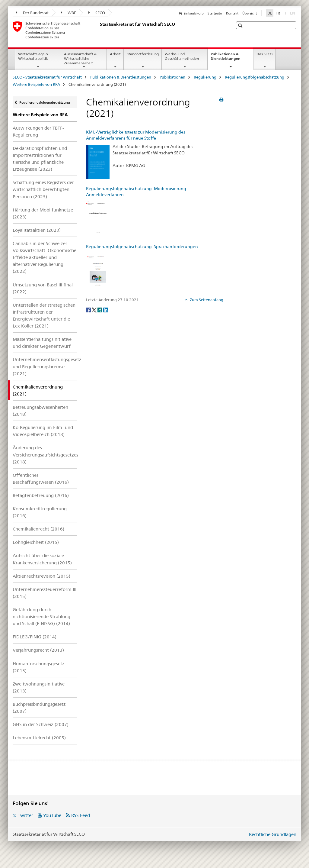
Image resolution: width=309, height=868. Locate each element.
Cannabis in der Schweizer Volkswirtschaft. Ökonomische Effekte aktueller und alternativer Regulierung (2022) (45, 257)
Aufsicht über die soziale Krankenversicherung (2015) (42, 559)
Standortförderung (143, 54)
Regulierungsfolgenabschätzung (255, 77)
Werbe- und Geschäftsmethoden (182, 56)
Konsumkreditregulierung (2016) (40, 512)
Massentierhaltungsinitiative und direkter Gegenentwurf (42, 343)
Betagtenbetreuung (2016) (41, 495)
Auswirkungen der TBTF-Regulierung (38, 131)
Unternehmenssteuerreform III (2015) (45, 593)
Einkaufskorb (194, 13)
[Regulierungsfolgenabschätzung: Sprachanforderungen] (98, 270)
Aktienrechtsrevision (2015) (41, 576)
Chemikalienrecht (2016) (38, 529)
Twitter (25, 815)
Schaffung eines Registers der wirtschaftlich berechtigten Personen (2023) (43, 189)
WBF (69, 13)
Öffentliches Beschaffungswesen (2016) (41, 479)
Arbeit (115, 54)
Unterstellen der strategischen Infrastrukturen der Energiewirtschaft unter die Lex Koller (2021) (44, 315)
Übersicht (250, 13)
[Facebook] (89, 310)
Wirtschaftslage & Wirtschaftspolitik (33, 56)
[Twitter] (95, 310)
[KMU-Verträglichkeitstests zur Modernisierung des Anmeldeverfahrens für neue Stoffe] (98, 162)
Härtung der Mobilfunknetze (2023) (43, 213)
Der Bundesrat (32, 13)
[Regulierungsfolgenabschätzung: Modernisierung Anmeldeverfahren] (98, 219)
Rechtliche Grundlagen (273, 834)
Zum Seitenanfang (206, 300)
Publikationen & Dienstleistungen (232, 58)
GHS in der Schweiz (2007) (41, 724)
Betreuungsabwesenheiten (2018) (40, 411)
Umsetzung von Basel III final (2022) (43, 288)
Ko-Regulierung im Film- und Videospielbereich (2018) (43, 431)
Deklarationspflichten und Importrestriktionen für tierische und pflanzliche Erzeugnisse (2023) (40, 159)
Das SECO (264, 54)
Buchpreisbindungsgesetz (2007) (39, 708)
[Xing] (100, 310)
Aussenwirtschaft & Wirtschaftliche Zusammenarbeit (80, 58)
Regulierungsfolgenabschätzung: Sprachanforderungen (142, 247)
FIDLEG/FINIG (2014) (35, 637)
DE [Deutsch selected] (270, 13)
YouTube (52, 815)
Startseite (215, 13)
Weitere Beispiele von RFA (36, 84)
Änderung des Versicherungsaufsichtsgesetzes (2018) (45, 455)
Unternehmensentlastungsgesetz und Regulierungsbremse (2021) (45, 366)
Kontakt (232, 13)
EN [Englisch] (293, 13)
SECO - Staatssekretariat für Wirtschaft (47, 77)
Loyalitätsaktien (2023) (37, 230)
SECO (97, 13)
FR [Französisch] (278, 13)
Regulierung (205, 77)
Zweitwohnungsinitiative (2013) (39, 687)
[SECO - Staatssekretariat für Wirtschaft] (99, 30)
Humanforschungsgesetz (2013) (39, 667)
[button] (241, 26)
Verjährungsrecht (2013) (38, 650)
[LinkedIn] (106, 310)
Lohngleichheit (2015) (36, 542)
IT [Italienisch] (286, 13)
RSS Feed (81, 815)
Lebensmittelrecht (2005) (39, 738)
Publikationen (172, 77)
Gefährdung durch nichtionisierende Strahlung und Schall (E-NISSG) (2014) (41, 616)
